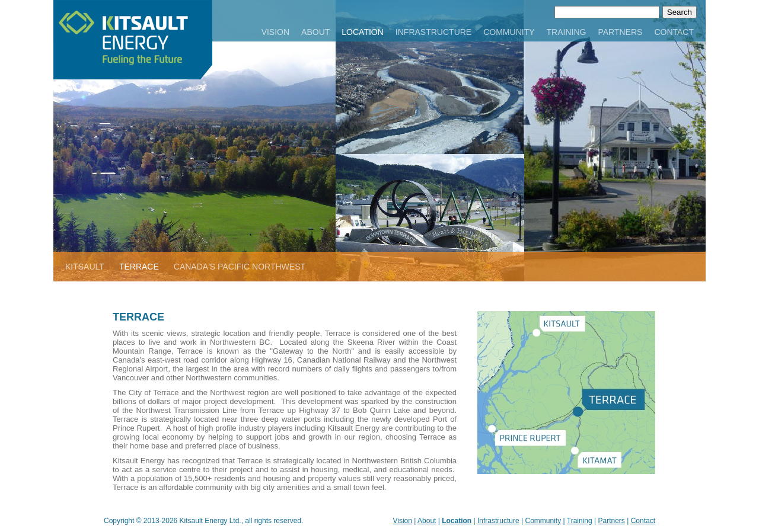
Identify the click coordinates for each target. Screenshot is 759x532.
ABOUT (315, 32)
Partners (611, 521)
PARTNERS (620, 32)
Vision (402, 521)
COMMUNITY (509, 32)
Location (457, 521)
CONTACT (674, 32)
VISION (275, 32)
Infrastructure (498, 521)
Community (543, 521)
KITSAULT (85, 267)
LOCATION (363, 32)
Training (580, 521)
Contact (643, 521)
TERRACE (139, 267)
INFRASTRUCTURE (433, 32)
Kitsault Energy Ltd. (211, 521)
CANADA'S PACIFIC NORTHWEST (240, 267)
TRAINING (567, 32)
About (427, 521)
